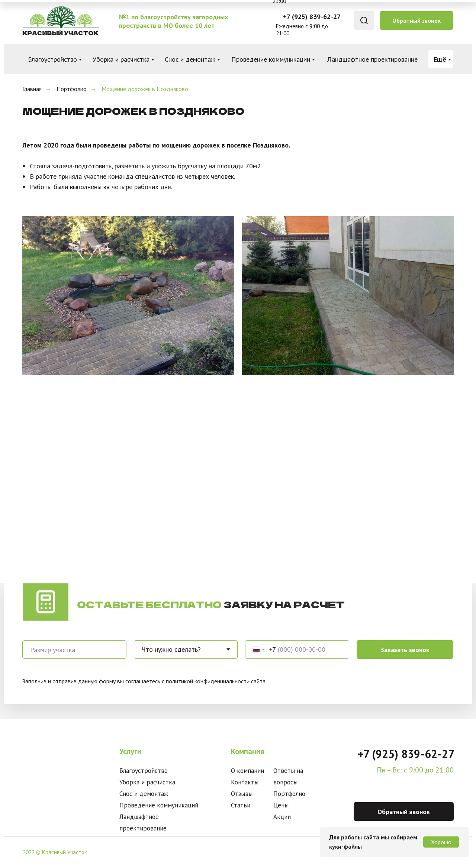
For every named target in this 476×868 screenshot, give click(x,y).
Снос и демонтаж (190, 59)
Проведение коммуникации (271, 59)
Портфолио (72, 89)
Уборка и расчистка (121, 59)
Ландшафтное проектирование (372, 59)
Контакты (245, 782)
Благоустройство (52, 59)
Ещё (440, 59)
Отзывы (242, 794)
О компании (247, 771)
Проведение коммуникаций (159, 805)
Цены (281, 805)
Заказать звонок (405, 650)
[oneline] (74, 650)
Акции (282, 817)
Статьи (241, 805)
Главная (32, 89)
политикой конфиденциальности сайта (216, 681)
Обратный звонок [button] (416, 20)
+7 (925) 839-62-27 (312, 17)
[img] (60, 21)
